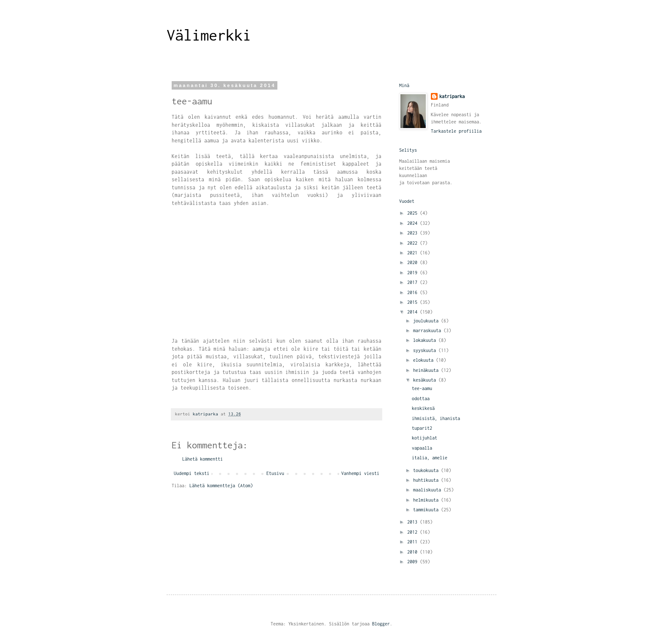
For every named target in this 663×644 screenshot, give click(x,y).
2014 (414, 312)
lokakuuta (426, 340)
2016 (414, 292)
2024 (414, 223)
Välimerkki (209, 35)
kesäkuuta (426, 380)
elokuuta (425, 360)
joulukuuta (427, 321)
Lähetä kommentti (203, 459)
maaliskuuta (428, 490)
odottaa (421, 398)
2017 (414, 282)
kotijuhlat (425, 438)
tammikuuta (427, 510)
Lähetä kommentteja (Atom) (221, 486)
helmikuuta (427, 500)
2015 (414, 302)
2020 (414, 262)
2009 (414, 562)
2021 (414, 253)
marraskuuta (428, 330)
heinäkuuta (427, 370)
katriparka (452, 96)
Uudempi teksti (192, 473)
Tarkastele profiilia (456, 131)
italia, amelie (430, 458)
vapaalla (422, 448)
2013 (414, 522)
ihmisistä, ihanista (436, 418)
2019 (414, 273)
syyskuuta (426, 350)
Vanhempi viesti (360, 473)
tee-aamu (422, 388)
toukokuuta (427, 470)
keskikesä (423, 408)
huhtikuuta (427, 480)
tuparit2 (422, 428)
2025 (414, 213)
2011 (414, 542)
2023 (414, 233)
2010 (414, 552)
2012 (414, 532)
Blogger (381, 624)
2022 (414, 243)
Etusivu (275, 473)
